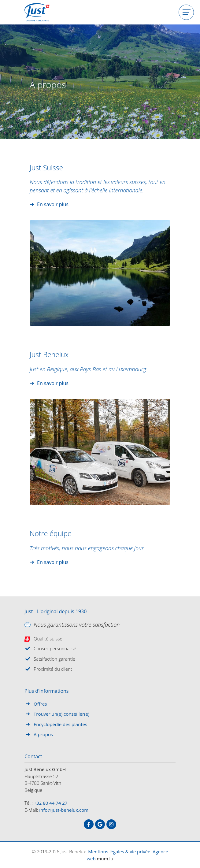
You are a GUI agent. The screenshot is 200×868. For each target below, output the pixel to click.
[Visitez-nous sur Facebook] (89, 824)
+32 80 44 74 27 (51, 803)
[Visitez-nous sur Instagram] (111, 824)
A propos (43, 734)
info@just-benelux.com (64, 810)
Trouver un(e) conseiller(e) (61, 714)
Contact (33, 757)
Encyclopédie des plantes (60, 724)
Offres (40, 704)
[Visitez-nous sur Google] (100, 824)
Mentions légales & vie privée (119, 851)
